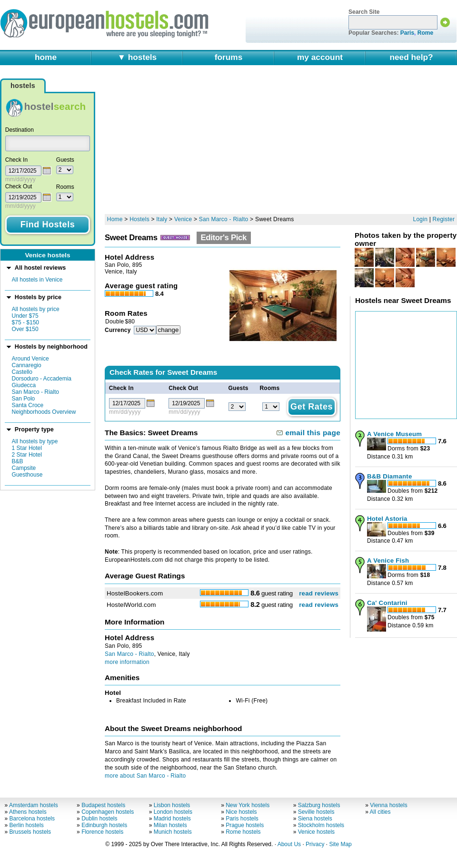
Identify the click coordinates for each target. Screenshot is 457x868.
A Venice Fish (388, 561)
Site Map (340, 844)
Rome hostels (243, 832)
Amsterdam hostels (34, 805)
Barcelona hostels (32, 819)
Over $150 (25, 329)
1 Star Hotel (27, 448)
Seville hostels (316, 812)
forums (229, 57)
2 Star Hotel (27, 455)
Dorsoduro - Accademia (42, 379)
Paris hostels (242, 819)
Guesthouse (27, 475)
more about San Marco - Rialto (145, 776)
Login (421, 219)
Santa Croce (28, 405)
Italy (162, 219)
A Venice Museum (394, 434)
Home (115, 219)
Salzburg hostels (319, 805)
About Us (289, 844)
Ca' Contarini (387, 603)
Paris (407, 33)
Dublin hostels (99, 819)
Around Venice (30, 359)
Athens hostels (28, 812)
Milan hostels (170, 825)
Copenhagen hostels (108, 812)
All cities (380, 812)
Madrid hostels (172, 819)
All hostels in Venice (37, 280)
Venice (183, 219)
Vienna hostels (389, 805)
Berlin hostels (27, 825)
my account (320, 57)
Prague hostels (245, 825)
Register (444, 219)
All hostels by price (36, 309)
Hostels (139, 219)
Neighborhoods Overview (44, 412)
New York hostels (248, 805)
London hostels (173, 812)
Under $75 (25, 316)
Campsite (24, 468)
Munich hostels (173, 832)
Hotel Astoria (387, 519)
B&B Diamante (389, 476)
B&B (18, 461)
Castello (22, 372)
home (46, 57)
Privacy (315, 844)
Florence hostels (102, 832)
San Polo (24, 399)
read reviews (319, 593)
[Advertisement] (223, 144)
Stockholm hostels (321, 825)
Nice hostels (241, 812)
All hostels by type (35, 441)
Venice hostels (316, 832)
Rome (425, 33)
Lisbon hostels (172, 805)
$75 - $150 (25, 322)
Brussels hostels (30, 832)
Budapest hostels (103, 805)
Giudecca (24, 385)
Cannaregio (27, 365)
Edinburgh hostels (104, 825)
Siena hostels (315, 819)
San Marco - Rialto (35, 392)
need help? (411, 57)
